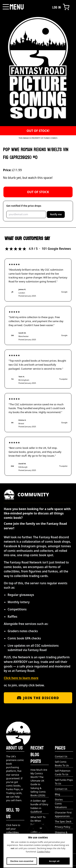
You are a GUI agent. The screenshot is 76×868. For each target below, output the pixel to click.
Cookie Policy (44, 851)
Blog (57, 794)
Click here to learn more (21, 678)
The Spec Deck (63, 821)
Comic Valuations (61, 805)
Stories (59, 799)
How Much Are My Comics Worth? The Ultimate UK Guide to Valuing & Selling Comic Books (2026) (39, 783)
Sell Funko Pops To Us (64, 782)
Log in (57, 8)
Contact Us (61, 756)
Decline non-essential (22, 861)
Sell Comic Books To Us (62, 764)
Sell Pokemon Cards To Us (63, 772)
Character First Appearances (63, 814)
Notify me (56, 214)
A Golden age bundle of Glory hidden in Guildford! (39, 806)
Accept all (54, 861)
